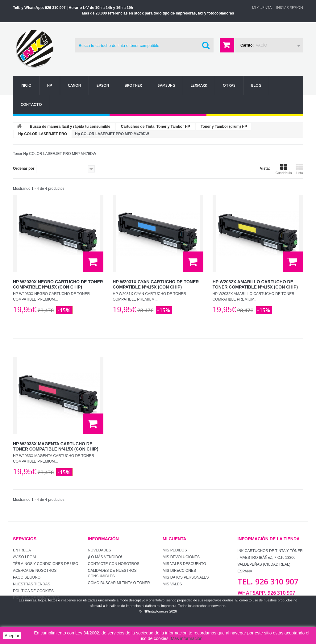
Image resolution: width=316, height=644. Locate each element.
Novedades (100, 550)
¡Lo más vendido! (105, 557)
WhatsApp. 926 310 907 (266, 593)
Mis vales (172, 584)
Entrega (22, 550)
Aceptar (12, 636)
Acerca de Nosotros (35, 571)
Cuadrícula (284, 169)
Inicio (26, 85)
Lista (299, 169)
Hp (50, 85)
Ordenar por (24, 168)
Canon (74, 85)
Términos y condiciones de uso (46, 564)
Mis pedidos (175, 550)
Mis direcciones (179, 571)
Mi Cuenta (262, 8)
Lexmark (199, 85)
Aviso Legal (25, 557)
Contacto (31, 104)
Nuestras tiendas (31, 584)
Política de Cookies (33, 591)
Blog (256, 85)
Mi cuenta (175, 539)
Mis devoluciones (181, 557)
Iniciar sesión (290, 8)
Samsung (166, 85)
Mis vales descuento (184, 564)
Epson (103, 85)
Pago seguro (27, 577)
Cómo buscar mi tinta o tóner (119, 583)
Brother (133, 85)
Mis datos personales (186, 577)
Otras (229, 85)
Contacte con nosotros (114, 564)
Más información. (187, 638)
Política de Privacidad (36, 598)
